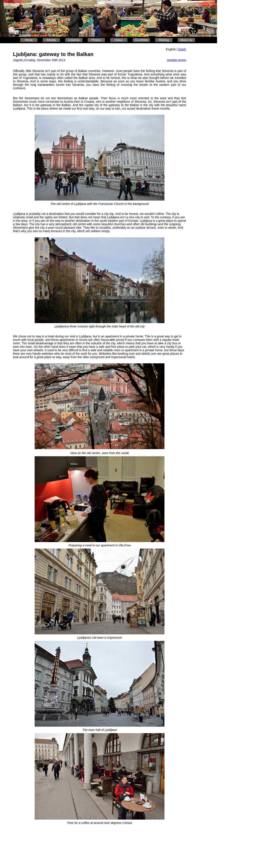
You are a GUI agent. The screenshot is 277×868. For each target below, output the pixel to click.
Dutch (182, 49)
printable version (177, 60)
